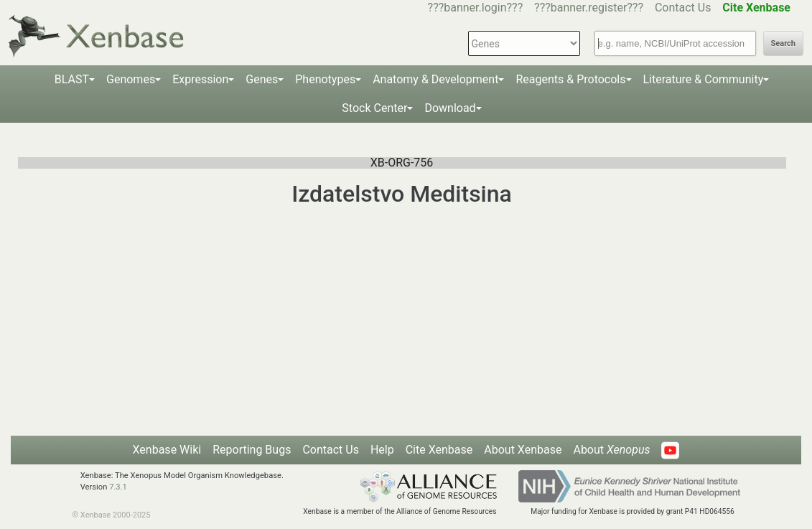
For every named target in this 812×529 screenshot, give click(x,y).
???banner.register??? (589, 8)
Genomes (131, 79)
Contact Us (683, 8)
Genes (262, 79)
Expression (200, 79)
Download (450, 108)
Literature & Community (704, 79)
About (611, 450)
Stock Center (374, 108)
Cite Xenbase (439, 450)
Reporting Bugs (252, 450)
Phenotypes (325, 79)
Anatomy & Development (435, 79)
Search (783, 43)
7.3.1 (118, 487)
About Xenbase (523, 450)
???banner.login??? (476, 8)
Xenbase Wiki (167, 450)
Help (382, 450)
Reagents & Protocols (570, 79)
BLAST (72, 79)
